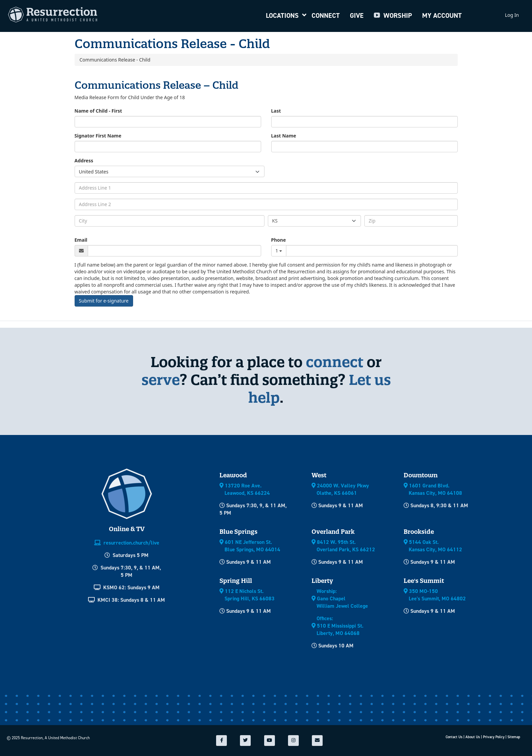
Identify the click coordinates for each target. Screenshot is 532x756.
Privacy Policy (494, 737)
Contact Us (454, 737)
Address (84, 161)
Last (276, 111)
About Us (473, 737)
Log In (512, 15)
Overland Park (333, 532)
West (319, 475)
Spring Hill (236, 581)
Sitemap (514, 737)
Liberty (322, 581)
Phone (279, 240)
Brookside (419, 532)
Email (81, 240)
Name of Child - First (98, 111)
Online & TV (127, 529)
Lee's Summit (424, 581)
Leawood (233, 475)
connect (335, 362)
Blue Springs (238, 532)
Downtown (421, 475)
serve (161, 380)
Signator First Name (98, 136)
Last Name (284, 136)
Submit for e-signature (104, 301)
